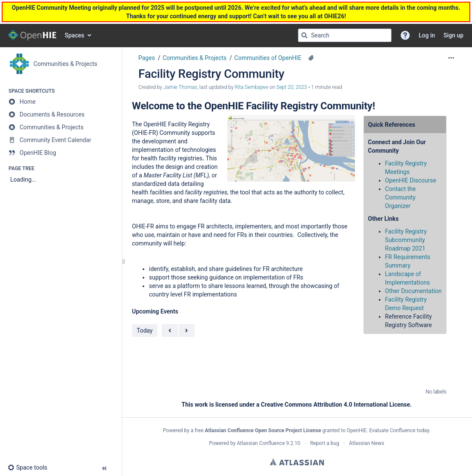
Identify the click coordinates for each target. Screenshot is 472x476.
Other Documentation (413, 291)
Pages (147, 58)
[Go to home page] (32, 35)
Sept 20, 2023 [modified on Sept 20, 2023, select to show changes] (292, 87)
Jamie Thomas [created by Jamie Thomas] (180, 87)
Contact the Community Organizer (400, 197)
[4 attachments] (311, 58)
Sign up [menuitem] (453, 35)
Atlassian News (367, 443)
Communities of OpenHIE (268, 58)
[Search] (304, 35)
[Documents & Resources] (61, 114)
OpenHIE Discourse (411, 180)
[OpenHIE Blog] (61, 153)
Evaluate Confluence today (399, 430)
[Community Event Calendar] (61, 140)
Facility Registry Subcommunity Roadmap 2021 (406, 240)
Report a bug (325, 443)
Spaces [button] (74, 35)
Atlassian (297, 462)
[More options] (451, 58)
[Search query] (345, 35)
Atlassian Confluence (261, 443)
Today (145, 331)
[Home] (61, 102)
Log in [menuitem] (427, 35)
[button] (405, 35)
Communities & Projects (195, 58)
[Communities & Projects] (61, 127)
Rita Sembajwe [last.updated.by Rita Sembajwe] (252, 87)
